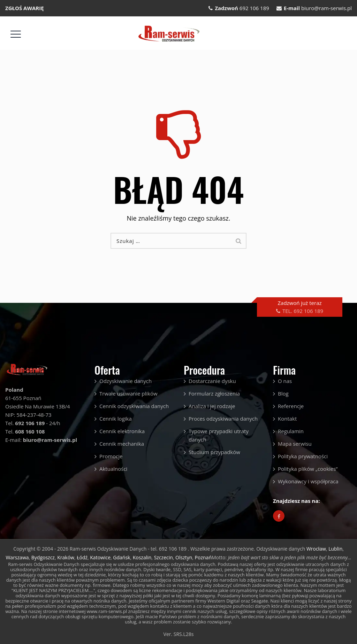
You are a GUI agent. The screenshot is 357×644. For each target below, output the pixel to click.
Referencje (291, 406)
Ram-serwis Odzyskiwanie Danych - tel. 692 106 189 (129, 549)
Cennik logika (116, 419)
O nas (285, 381)
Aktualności (113, 469)
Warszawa (17, 557)
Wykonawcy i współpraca (308, 481)
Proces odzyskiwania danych (223, 419)
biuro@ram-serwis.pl (326, 8)
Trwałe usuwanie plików (128, 393)
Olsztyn (184, 557)
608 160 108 (30, 431)
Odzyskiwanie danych (126, 381)
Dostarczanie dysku (212, 381)
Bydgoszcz (43, 557)
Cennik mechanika (122, 444)
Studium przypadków (214, 452)
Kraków (66, 557)
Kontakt (287, 419)
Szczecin (164, 557)
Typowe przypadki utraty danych (219, 435)
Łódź (82, 557)
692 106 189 (254, 8)
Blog (283, 393)
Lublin (335, 549)
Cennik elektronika (122, 431)
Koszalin (142, 557)
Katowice (100, 557)
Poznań (203, 557)
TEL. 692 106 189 (303, 311)
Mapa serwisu (295, 444)
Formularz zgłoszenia (214, 393)
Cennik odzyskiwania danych (134, 406)
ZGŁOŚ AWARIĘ (25, 8)
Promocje (111, 456)
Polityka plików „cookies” (308, 469)
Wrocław (316, 549)
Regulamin (291, 431)
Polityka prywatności (303, 456)
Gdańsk (121, 557)
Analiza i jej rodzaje (212, 406)
